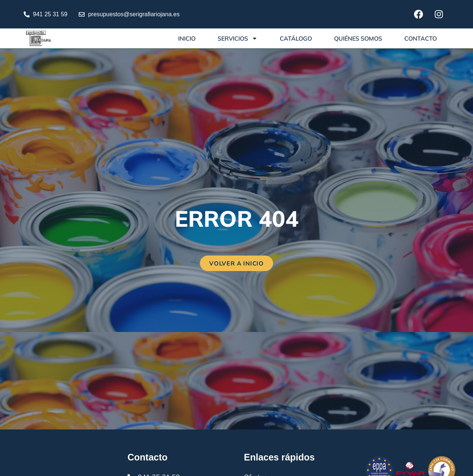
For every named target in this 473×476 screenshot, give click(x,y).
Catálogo (296, 38)
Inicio (187, 38)
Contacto (421, 38)
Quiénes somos (358, 38)
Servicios (238, 38)
